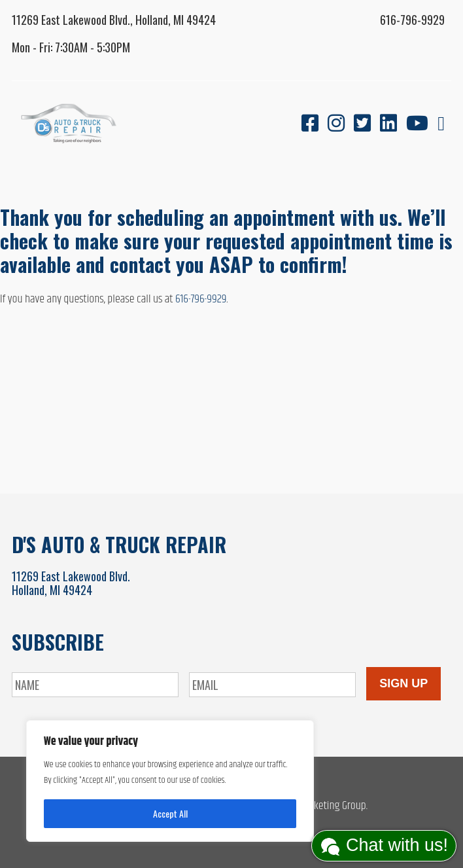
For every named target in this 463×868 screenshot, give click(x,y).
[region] (170, 781)
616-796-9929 (412, 20)
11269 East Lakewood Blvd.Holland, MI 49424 (71, 583)
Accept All (170, 813)
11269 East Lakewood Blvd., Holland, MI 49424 (114, 20)
